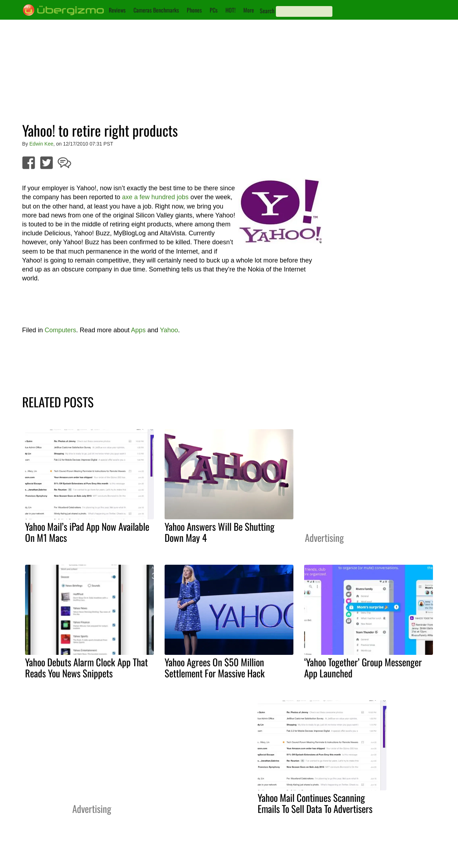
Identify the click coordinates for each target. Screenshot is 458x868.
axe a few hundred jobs (155, 197)
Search (267, 11)
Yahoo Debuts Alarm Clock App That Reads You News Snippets (86, 668)
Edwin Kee (41, 144)
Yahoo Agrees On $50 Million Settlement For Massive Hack (215, 668)
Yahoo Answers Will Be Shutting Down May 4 (220, 532)
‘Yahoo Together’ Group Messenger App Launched (363, 668)
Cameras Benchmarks (156, 10)
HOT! (230, 10)
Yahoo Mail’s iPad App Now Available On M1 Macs (87, 532)
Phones (194, 10)
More (249, 10)
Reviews (117, 10)
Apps (138, 330)
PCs (214, 10)
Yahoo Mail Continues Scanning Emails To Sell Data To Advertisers (315, 803)
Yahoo (169, 330)
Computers (60, 330)
